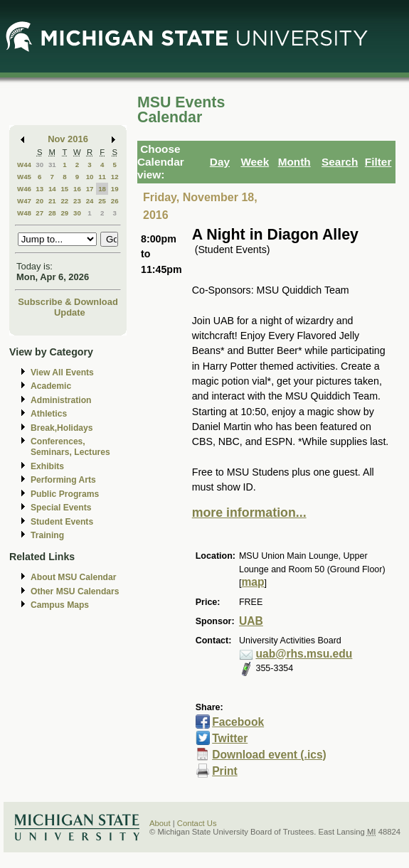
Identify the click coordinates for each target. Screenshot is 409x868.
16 (77, 189)
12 (115, 177)
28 (52, 213)
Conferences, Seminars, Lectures (70, 447)
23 (77, 201)
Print (225, 771)
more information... (249, 513)
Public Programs (65, 494)
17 (90, 189)
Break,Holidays (62, 428)
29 (64, 213)
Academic (51, 386)
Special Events (61, 508)
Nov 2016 (68, 139)
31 (52, 165)
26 (115, 201)
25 (102, 201)
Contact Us (197, 823)
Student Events (62, 522)
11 (102, 177)
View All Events (62, 373)
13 (39, 189)
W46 (24, 189)
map (253, 582)
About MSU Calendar (73, 577)
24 (90, 201)
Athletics (49, 414)
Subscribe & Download (68, 302)
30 (39, 165)
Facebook (238, 722)
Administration (61, 400)
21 (52, 201)
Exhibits (47, 466)
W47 (24, 201)
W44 (24, 165)
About (160, 823)
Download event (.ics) (269, 755)
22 (64, 201)
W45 (24, 177)
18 (102, 189)
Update (70, 312)
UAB (251, 621)
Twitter (230, 738)
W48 (24, 213)
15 (64, 189)
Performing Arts (63, 480)
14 (52, 189)
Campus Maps (60, 605)
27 (39, 213)
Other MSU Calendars (75, 591)
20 (39, 201)
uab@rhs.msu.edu (304, 654)
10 (90, 177)
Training (47, 535)
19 (115, 189)
